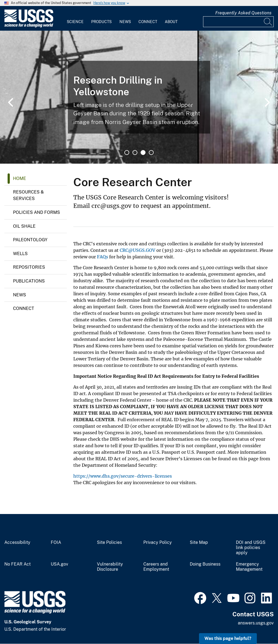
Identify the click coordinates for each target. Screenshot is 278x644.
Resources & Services (28, 195)
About (171, 22)
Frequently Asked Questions (243, 13)
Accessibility (17, 543)
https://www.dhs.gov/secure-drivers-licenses (123, 476)
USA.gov (59, 564)
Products (101, 22)
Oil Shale (24, 226)
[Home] (29, 26)
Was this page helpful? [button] (228, 638)
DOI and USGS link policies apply (251, 548)
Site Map (199, 543)
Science (75, 22)
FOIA (56, 543)
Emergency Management (249, 567)
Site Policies (109, 543)
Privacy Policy (158, 543)
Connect (148, 22)
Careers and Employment (156, 567)
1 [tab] (127, 153)
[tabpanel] (139, 97)
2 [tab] (135, 153)
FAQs (102, 257)
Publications (29, 281)
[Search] (268, 22)
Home (20, 178)
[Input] (238, 22)
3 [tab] (143, 153)
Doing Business (205, 564)
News (125, 22)
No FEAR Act (18, 564)
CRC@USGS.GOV (138, 250)
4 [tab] (151, 153)
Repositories (29, 267)
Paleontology (30, 240)
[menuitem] (75, 18)
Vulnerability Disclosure (110, 567)
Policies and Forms (37, 212)
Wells (20, 254)
